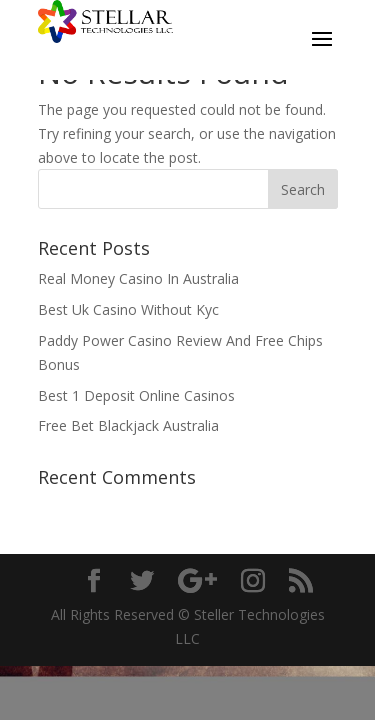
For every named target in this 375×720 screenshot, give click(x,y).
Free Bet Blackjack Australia (128, 425)
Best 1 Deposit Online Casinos (136, 395)
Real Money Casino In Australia (138, 278)
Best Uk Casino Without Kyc (128, 309)
